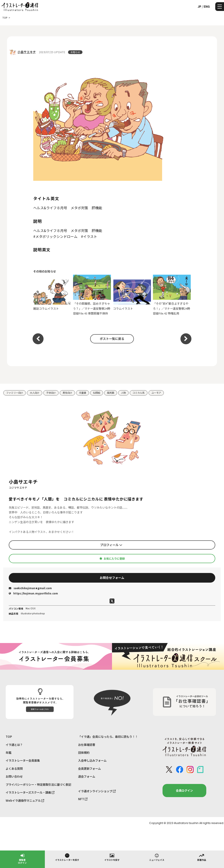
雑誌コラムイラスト (52, 295)
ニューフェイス (157, 857)
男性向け (67, 393)
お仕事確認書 (87, 745)
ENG (207, 6)
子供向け (51, 393)
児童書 (83, 393)
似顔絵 (97, 393)
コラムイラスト (132, 295)
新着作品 (202, 857)
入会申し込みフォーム (92, 760)
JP (199, 6)
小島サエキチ (27, 52)
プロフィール (111, 545)
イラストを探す (112, 857)
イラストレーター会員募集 (23, 760)
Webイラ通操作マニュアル (25, 800)
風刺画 (111, 393)
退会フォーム (87, 776)
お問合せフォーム (112, 578)
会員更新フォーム (89, 769)
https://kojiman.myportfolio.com (33, 593)
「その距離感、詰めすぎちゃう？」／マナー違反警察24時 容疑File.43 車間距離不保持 (92, 295)
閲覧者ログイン (22, 858)
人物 (123, 393)
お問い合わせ (14, 776)
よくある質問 (14, 769)
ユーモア (156, 393)
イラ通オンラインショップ (97, 791)
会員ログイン (184, 790)
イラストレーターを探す (67, 857)
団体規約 (84, 753)
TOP (9, 737)
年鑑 (9, 753)
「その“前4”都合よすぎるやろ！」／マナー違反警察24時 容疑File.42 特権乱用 (172, 295)
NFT (83, 799)
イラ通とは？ (14, 745)
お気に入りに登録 (112, 559)
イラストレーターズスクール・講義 (30, 792)
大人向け (35, 393)
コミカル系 (139, 393)
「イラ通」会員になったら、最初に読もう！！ (108, 737)
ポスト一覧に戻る (112, 339)
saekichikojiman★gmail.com (30, 588)
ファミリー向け (15, 393)
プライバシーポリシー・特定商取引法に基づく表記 (38, 785)
